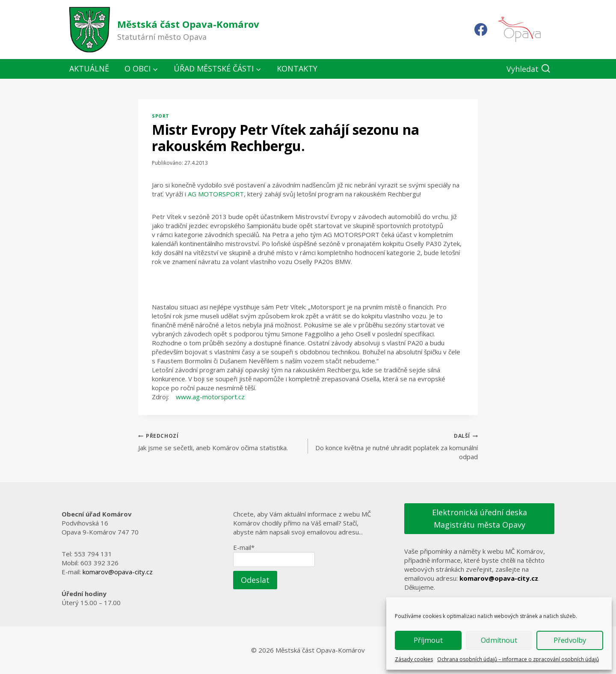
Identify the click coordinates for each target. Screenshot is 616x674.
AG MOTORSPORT (216, 194)
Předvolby (570, 641)
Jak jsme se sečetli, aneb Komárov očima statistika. (220, 441)
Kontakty (297, 68)
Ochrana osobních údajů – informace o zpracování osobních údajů (518, 659)
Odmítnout (499, 641)
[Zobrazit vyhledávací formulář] (529, 69)
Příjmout (428, 641)
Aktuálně (89, 68)
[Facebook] (481, 30)
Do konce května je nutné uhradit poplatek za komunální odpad (396, 446)
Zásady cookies (414, 659)
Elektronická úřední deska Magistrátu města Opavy (480, 518)
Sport (161, 116)
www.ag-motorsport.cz (210, 397)
